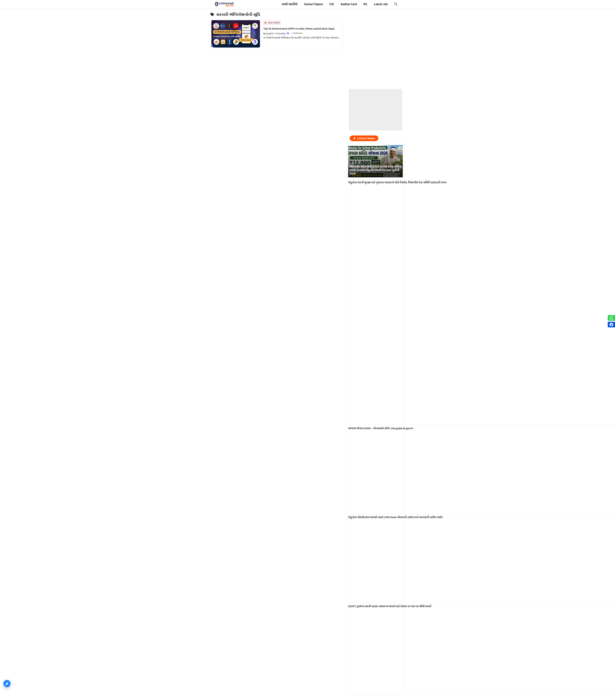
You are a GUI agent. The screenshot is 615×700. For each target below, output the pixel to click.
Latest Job (381, 4)
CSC (332, 4)
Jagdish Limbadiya (276, 33)
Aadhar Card (349, 4)
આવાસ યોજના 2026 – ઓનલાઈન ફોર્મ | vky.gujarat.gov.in (381, 429)
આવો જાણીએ (290, 4)
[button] (396, 4)
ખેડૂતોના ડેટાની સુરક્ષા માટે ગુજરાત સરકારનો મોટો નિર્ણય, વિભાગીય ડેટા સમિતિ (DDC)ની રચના (397, 183)
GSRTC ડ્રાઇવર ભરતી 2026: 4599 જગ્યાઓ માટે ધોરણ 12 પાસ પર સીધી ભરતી (390, 607)
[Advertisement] (375, 109)
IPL (365, 4)
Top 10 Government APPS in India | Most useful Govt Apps (299, 29)
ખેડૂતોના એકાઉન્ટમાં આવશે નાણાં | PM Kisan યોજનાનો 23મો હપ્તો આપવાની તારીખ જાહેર (395, 517)
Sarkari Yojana (313, 4)
